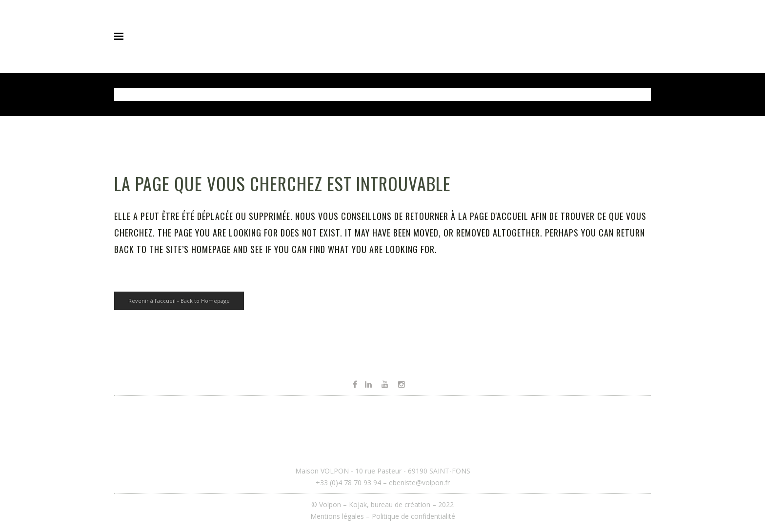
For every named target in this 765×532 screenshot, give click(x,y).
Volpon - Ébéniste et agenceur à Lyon (182, 95)
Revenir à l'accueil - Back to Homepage (179, 301)
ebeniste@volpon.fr (419, 483)
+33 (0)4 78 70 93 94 (348, 483)
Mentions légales (337, 516)
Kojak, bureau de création (391, 504)
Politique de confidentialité (413, 516)
